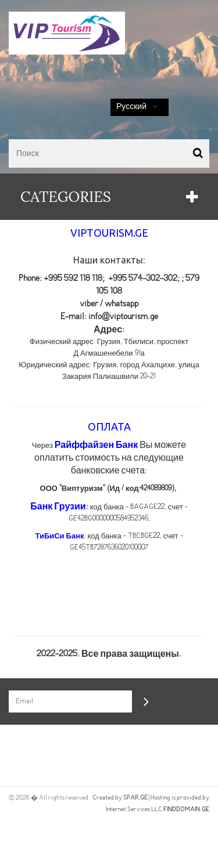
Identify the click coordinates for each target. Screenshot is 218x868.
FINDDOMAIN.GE (186, 809)
